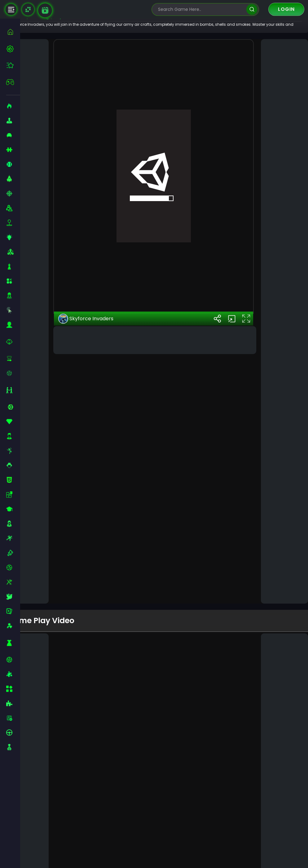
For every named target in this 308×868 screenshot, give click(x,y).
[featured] (13, 65)
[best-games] (13, 49)
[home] (13, 32)
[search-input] (201, 9)
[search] (252, 9)
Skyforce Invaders (103, 574)
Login (286, 9)
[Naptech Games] (28, 9)
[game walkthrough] (45, 10)
